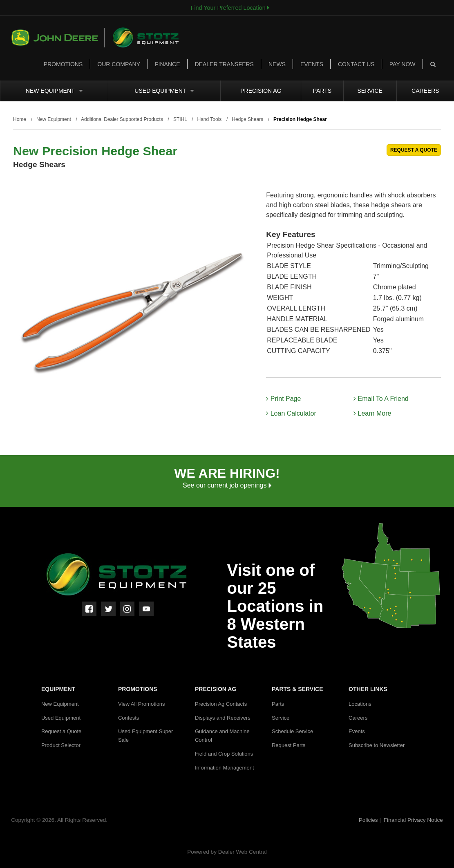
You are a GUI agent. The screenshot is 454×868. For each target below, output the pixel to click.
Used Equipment (164, 91)
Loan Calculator (291, 413)
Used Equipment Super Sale (145, 736)
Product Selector (61, 745)
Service (370, 91)
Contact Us (356, 64)
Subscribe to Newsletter (377, 745)
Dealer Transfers (224, 64)
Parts (322, 91)
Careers (425, 91)
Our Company (119, 64)
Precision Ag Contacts (221, 704)
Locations (360, 704)
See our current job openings (227, 485)
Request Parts (289, 745)
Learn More (372, 413)
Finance (167, 64)
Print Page (283, 399)
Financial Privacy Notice (413, 820)
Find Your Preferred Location (230, 8)
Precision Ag (261, 91)
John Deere (58, 38)
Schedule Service (292, 731)
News (277, 64)
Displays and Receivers (223, 718)
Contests (129, 718)
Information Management (225, 768)
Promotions (63, 64)
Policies (369, 820)
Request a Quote (61, 731)
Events (312, 64)
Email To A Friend (381, 399)
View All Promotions (142, 704)
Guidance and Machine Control (222, 736)
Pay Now (403, 64)
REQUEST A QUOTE (414, 150)
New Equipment (54, 91)
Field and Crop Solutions (224, 754)
